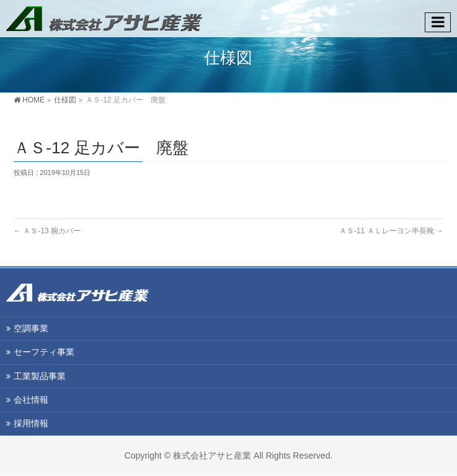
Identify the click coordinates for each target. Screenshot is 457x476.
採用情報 (31, 423)
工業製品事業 (40, 376)
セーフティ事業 (44, 352)
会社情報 (31, 400)
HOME (33, 100)
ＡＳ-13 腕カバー (47, 231)
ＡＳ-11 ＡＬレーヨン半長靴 (391, 231)
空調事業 (31, 328)
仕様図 (65, 100)
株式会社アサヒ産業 (212, 456)
